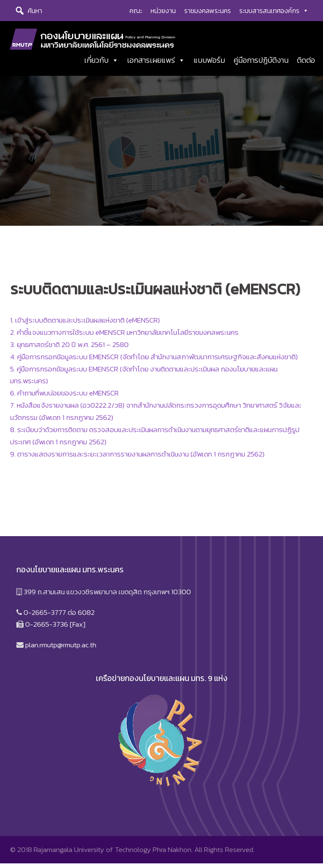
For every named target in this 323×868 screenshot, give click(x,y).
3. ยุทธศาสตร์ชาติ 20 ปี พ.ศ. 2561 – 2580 (69, 349)
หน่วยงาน (163, 11)
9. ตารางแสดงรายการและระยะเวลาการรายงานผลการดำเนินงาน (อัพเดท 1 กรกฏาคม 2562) (137, 458)
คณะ (136, 11)
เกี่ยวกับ (101, 61)
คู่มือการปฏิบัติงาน (261, 61)
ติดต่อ (306, 61)
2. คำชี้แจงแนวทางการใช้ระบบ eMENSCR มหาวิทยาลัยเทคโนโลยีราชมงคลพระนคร (124, 337)
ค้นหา (35, 11)
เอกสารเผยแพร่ (156, 61)
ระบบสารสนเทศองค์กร (274, 11)
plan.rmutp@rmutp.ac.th (61, 649)
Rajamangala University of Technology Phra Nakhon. (113, 854)
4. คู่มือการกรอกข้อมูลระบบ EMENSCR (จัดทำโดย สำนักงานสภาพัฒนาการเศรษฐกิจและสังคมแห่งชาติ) (154, 361)
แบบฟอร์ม (209, 61)
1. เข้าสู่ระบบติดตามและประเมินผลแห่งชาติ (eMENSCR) (85, 324)
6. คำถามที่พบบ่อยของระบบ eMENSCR (64, 398)
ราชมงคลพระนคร (208, 11)
